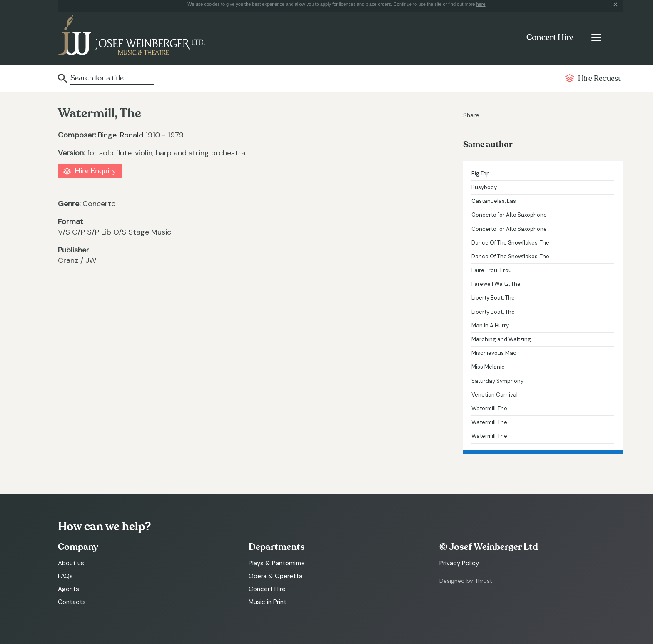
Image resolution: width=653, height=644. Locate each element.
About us (71, 563)
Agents (69, 589)
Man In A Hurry (490, 326)
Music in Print (268, 602)
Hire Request (599, 79)
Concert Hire (550, 37)
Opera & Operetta (275, 576)
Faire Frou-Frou (492, 270)
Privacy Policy (459, 563)
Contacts (72, 602)
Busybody (484, 187)
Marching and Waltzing (501, 339)
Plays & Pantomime (277, 563)
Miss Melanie (488, 367)
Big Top (481, 173)
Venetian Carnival (495, 395)
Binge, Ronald (121, 135)
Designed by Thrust (466, 581)
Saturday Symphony (497, 381)
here (481, 4)
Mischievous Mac (494, 353)
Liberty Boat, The (493, 298)
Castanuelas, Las (494, 201)
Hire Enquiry (95, 171)
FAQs (65, 576)
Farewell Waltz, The (496, 284)
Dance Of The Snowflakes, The (510, 243)
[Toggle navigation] (596, 37)
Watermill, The (489, 408)
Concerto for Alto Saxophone (509, 215)
